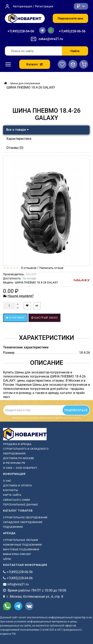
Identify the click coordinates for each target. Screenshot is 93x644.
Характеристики (19, 139)
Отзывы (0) (15, 148)
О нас (7, 481)
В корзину (15, 318)
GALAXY (31, 274)
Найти (75, 51)
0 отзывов (28, 268)
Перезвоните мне (70, 18)
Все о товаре (17, 130)
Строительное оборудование (25, 517)
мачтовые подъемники (21, 549)
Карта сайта (12, 495)
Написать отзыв (51, 268)
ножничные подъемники (22, 545)
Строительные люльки (20, 540)
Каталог (35, 64)
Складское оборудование (23, 522)
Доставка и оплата (17, 485)
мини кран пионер (17, 554)
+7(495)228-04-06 (21, 31)
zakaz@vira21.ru (51, 39)
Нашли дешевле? (21, 296)
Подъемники (13, 527)
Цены (7, 559)
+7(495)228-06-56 (72, 31)
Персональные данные (20, 505)
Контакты (11, 490)
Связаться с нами (17, 500)
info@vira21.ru (18, 584)
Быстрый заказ (44, 318)
